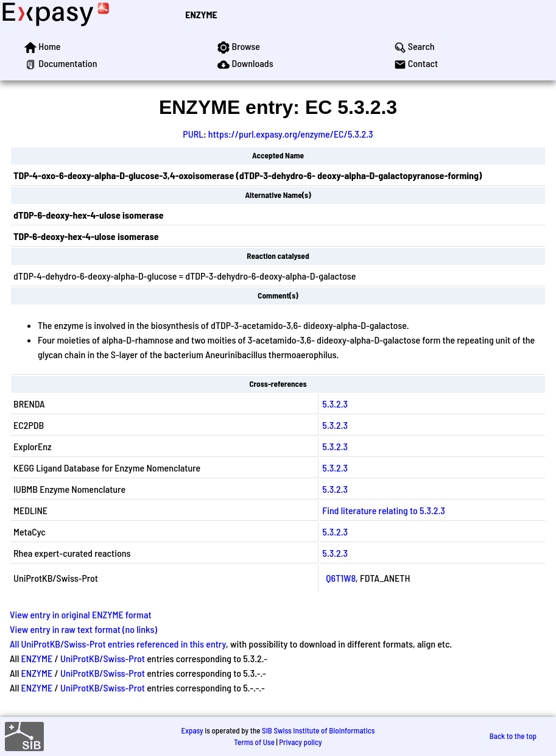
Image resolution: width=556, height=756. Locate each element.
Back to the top (513, 736)
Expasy (192, 730)
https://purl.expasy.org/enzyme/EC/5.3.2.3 (291, 134)
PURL (193, 134)
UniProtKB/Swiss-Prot (103, 658)
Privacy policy (300, 742)
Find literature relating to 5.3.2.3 (383, 510)
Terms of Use (254, 742)
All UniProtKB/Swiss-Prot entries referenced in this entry (118, 644)
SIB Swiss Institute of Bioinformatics (318, 730)
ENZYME (201, 14)
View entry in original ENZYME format (81, 614)
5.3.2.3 (335, 404)
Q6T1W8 (341, 578)
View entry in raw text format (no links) (83, 629)
